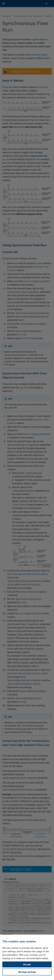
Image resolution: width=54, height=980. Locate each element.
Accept (27, 964)
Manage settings (27, 972)
